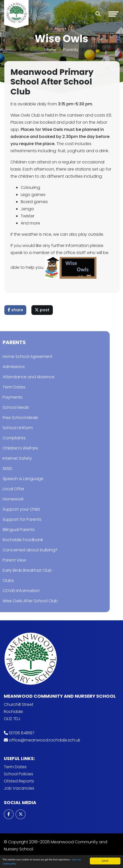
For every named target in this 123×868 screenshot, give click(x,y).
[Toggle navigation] (114, 14)
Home (51, 50)
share (16, 310)
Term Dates (15, 767)
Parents (71, 50)
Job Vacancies (19, 788)
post (43, 310)
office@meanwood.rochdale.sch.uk (45, 740)
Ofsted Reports (19, 781)
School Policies (19, 774)
